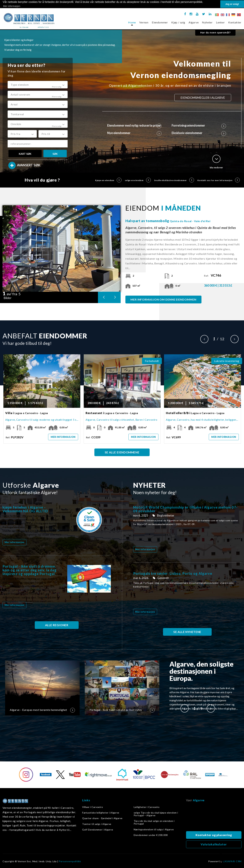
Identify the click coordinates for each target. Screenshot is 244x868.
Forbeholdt (152, 361)
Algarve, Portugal (214, 818)
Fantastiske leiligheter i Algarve (101, 813)
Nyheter (207, 22)
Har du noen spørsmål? (215, 32)
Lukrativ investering (227, 361)
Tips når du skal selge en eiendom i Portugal (154, 822)
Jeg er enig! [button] (232, 4)
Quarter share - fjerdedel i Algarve (102, 818)
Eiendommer (160, 22)
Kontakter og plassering (214, 835)
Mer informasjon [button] (12, 6)
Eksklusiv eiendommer (199, 133)
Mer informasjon (63, 437)
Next (235, 339)
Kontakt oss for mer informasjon (219, 180)
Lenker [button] (220, 22)
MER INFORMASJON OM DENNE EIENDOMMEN (163, 299)
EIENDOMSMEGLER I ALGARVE (203, 98)
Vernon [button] (144, 22)
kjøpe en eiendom (108, 180)
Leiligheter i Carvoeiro (147, 807)
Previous (204, 339)
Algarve (194, 22)
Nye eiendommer (134, 133)
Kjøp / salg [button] (178, 22)
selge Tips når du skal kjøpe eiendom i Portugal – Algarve (156, 814)
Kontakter (235, 22)
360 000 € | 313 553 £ (218, 285)
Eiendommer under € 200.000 (151, 835)
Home (132, 22)
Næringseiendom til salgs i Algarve (154, 829)
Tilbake (221, 859)
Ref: (213, 276)
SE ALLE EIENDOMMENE (122, 452)
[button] (38, 85)
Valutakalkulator (214, 844)
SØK (55, 154)
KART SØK (25, 154)
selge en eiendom (138, 180)
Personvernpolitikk (70, 861)
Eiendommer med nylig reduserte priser (134, 125)
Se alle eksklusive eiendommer (174, 180)
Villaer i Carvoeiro (93, 807)
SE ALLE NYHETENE (187, 632)
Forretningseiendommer (199, 125)
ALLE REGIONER (57, 625)
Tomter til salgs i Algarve (97, 824)
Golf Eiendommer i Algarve (98, 830)
